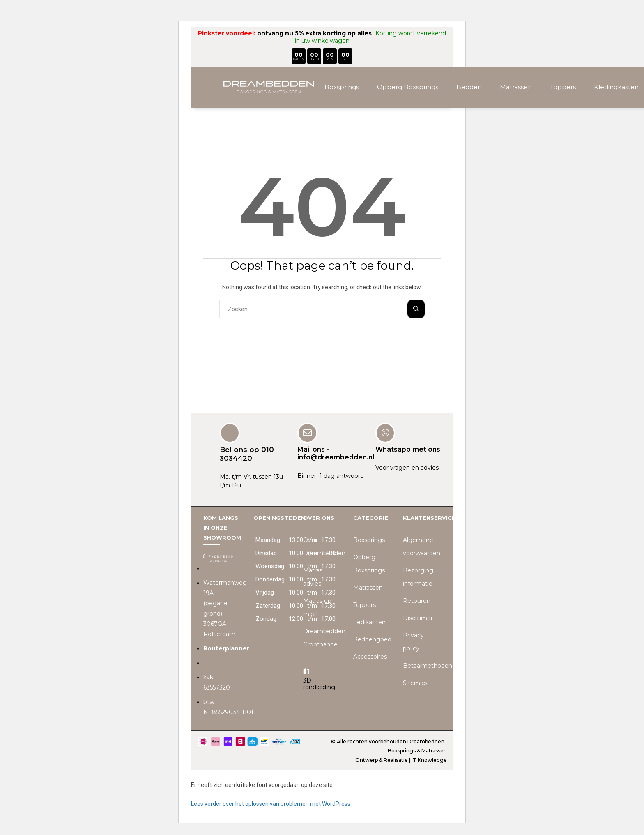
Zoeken (416, 309)
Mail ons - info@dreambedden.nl (336, 453)
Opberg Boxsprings (408, 87)
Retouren (417, 600)
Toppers (563, 87)
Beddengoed (372, 639)
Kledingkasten (616, 87)
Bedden (469, 87)
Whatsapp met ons (408, 449)
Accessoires (370, 656)
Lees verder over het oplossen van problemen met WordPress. (271, 803)
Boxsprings (342, 87)
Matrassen (516, 87)
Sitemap (415, 683)
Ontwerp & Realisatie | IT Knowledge (401, 760)
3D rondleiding (319, 684)
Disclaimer (418, 618)
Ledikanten (369, 622)
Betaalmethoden (428, 665)
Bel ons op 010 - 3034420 (249, 453)
